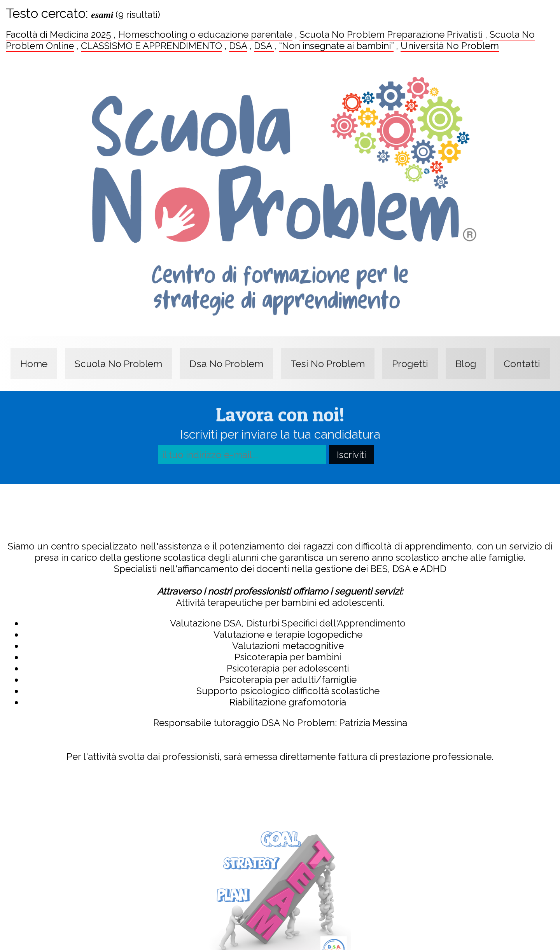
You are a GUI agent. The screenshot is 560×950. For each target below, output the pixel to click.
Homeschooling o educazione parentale (205, 34)
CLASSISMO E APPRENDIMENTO (151, 46)
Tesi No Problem (328, 364)
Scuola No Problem (118, 364)
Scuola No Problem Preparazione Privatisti (391, 34)
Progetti (410, 364)
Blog (466, 364)
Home (34, 364)
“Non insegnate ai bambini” (336, 46)
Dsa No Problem (226, 364)
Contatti (522, 364)
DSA (238, 46)
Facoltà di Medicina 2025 (59, 34)
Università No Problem (450, 46)
